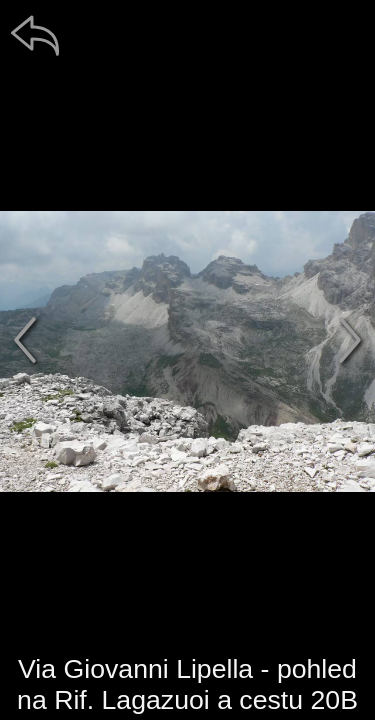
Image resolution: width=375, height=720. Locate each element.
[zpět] (35, 35)
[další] (350, 340)
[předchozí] (25, 340)
